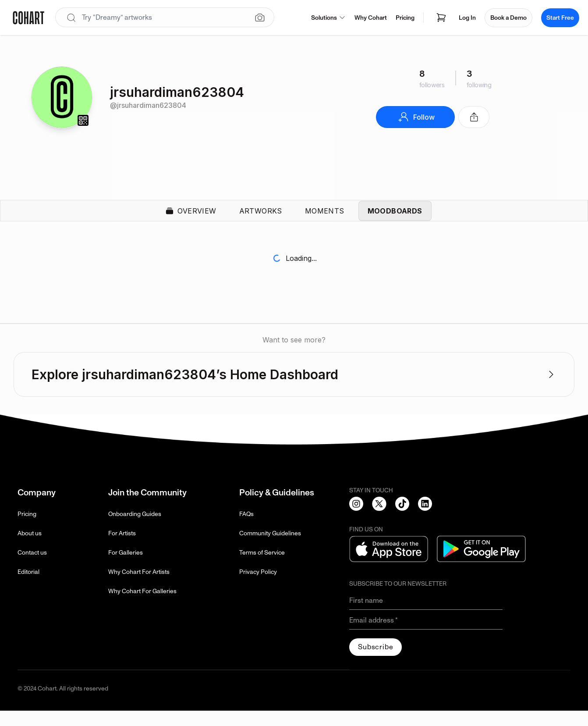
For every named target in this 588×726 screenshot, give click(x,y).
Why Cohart (371, 18)
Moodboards (395, 218)
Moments (325, 218)
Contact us (32, 568)
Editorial (28, 587)
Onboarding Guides (135, 529)
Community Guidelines (270, 549)
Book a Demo (508, 18)
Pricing (405, 18)
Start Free (560, 18)
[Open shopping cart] (441, 18)
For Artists (122, 549)
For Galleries (126, 568)
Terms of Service (262, 568)
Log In (467, 18)
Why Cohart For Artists (139, 587)
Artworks (261, 218)
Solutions (328, 18)
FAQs (246, 529)
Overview (191, 218)
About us (30, 549)
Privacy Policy (258, 587)
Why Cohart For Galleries (142, 607)
